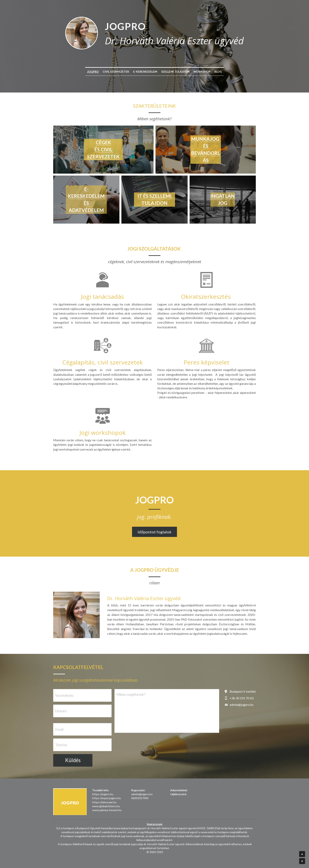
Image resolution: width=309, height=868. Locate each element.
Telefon (61, 745)
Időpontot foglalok (154, 532)
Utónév (61, 711)
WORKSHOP (202, 72)
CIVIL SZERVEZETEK (116, 72)
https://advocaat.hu (104, 802)
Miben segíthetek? (131, 694)
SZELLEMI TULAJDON (175, 72)
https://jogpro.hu (103, 794)
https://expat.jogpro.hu (107, 798)
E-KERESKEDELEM (145, 72)
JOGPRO (93, 72)
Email (59, 729)
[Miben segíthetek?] (167, 711)
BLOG (218, 72)
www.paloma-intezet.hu (107, 810)
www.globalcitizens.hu (106, 806)
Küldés (73, 760)
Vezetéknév (64, 695)
